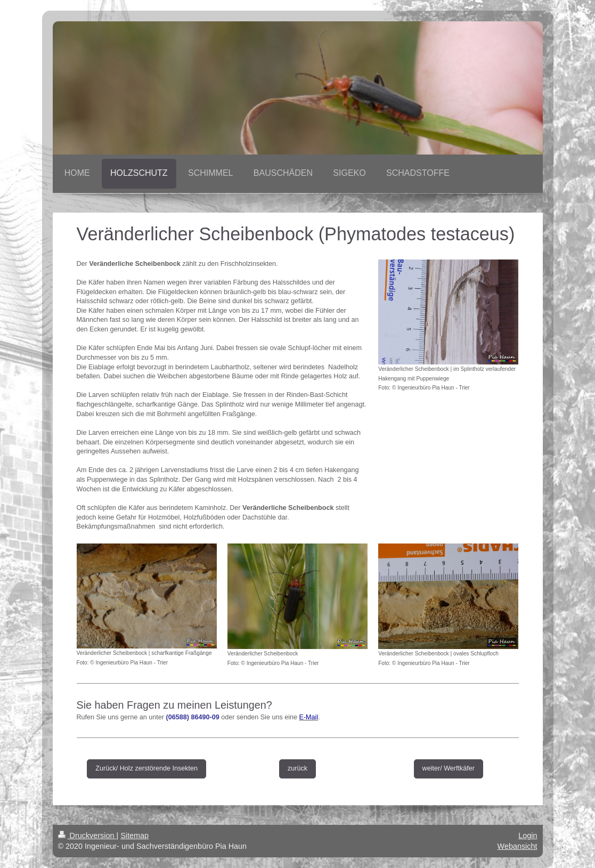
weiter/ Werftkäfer (449, 768)
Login (528, 835)
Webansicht (517, 846)
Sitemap (135, 835)
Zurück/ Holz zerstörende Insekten (146, 768)
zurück (297, 768)
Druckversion (87, 835)
